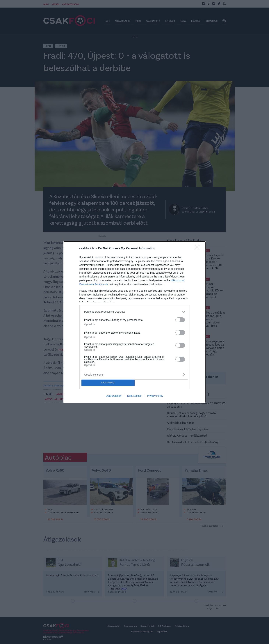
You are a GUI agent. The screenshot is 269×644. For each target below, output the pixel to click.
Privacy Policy (155, 396)
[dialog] (135, 322)
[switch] (180, 320)
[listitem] (135, 312)
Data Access (134, 396)
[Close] (198, 249)
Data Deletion (114, 396)
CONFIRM (108, 383)
